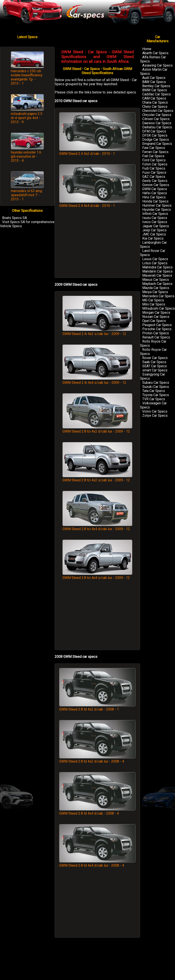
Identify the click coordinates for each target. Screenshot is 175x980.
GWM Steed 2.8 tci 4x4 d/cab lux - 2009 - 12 (97, 527)
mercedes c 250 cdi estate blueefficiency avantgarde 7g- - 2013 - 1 (27, 77)
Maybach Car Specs (157, 284)
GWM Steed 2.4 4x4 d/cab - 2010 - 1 (97, 204)
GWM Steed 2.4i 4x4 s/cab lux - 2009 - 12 (97, 381)
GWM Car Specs (155, 189)
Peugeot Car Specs (157, 325)
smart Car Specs (155, 370)
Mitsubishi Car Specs (159, 308)
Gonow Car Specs (156, 185)
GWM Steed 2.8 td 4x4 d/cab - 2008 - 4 (97, 811)
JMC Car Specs (154, 234)
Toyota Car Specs (156, 395)
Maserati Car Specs (157, 275)
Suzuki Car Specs (156, 387)
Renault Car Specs (156, 337)
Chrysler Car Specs (157, 115)
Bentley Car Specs (156, 86)
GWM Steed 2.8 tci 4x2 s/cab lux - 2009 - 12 (97, 478)
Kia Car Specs (153, 238)
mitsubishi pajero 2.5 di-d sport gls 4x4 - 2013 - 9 (27, 118)
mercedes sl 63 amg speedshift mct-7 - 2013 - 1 (26, 195)
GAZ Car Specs (154, 177)
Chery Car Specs (155, 107)
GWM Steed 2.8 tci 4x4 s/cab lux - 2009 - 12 (97, 576)
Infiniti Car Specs (155, 214)
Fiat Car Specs (153, 156)
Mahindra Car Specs (157, 267)
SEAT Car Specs (155, 366)
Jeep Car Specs (154, 230)
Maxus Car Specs (156, 280)
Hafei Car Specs (155, 193)
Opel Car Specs (154, 321)
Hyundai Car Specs (157, 210)
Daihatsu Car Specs (157, 127)
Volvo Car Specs (155, 411)
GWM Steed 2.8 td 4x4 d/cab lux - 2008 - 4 (97, 863)
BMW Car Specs (155, 90)
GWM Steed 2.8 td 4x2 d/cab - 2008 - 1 (97, 707)
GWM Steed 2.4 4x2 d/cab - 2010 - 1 (97, 152)
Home (147, 49)
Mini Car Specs (154, 304)
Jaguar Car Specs (156, 226)
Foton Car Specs (155, 164)
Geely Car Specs (155, 181)
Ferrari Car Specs (155, 152)
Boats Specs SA (15, 218)
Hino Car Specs (154, 197)
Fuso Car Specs (154, 172)
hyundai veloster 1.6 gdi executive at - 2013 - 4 (26, 156)
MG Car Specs (153, 300)
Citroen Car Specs (156, 119)
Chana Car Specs (155, 102)
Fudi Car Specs (154, 168)
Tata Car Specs (154, 391)
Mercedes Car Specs (158, 296)
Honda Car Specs (155, 201)
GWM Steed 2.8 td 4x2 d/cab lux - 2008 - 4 (97, 759)
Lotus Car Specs (155, 263)
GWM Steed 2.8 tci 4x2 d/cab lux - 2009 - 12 (97, 429)
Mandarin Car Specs (157, 271)
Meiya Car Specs (155, 292)
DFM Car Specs (154, 131)
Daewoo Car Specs (157, 123)
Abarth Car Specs (155, 53)
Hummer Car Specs (157, 205)
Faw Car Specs (154, 148)
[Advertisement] (97, 245)
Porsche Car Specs (157, 329)
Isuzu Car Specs (155, 218)
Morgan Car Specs (156, 313)
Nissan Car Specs (156, 317)
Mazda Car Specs (156, 288)
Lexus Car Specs (155, 259)
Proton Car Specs (156, 333)
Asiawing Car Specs (157, 65)
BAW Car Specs (154, 82)
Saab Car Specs (154, 362)
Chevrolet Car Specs (158, 111)
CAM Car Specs (154, 98)
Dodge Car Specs (156, 140)
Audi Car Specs (154, 78)
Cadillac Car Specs (156, 94)
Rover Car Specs (155, 358)
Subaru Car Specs (156, 383)
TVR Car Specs (154, 399)
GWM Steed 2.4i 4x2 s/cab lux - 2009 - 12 (97, 332)
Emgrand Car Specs (157, 144)
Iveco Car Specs (155, 222)
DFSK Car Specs (155, 135)
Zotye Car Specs (155, 416)
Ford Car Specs (154, 160)
